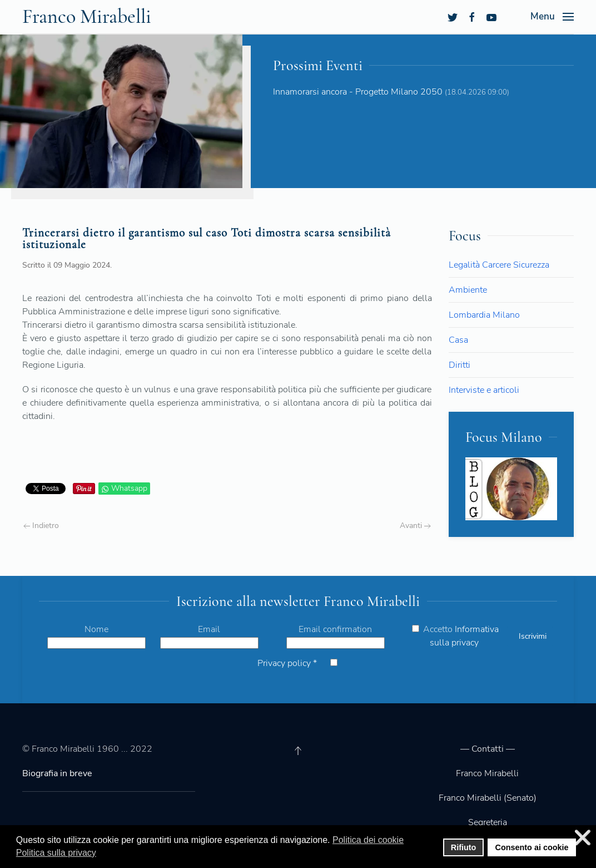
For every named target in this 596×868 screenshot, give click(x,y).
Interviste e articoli (484, 390)
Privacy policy (287, 663)
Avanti (415, 526)
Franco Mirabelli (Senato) (488, 798)
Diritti (460, 365)
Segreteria (488, 822)
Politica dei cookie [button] (368, 840)
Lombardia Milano (484, 315)
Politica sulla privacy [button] (56, 853)
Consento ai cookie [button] (532, 847)
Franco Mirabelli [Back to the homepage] (87, 16)
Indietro (41, 526)
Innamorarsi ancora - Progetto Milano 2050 (358, 92)
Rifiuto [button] (464, 847)
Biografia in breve (57, 773)
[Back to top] (298, 751)
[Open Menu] (552, 17)
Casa (458, 340)
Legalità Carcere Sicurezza (499, 265)
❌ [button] (583, 838)
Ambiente (468, 290)
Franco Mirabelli (487, 773)
